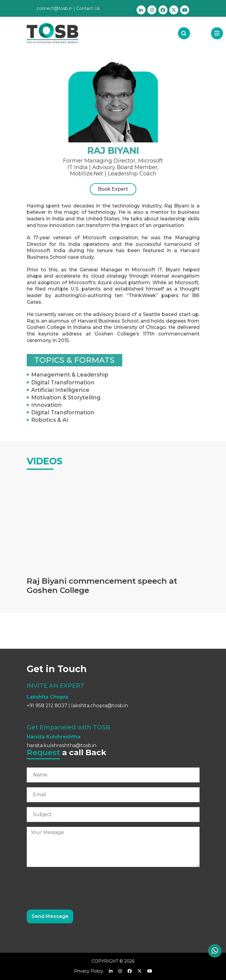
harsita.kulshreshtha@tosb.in (62, 745)
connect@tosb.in (54, 8)
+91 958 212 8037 (47, 706)
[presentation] (72, 883)
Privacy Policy (89, 971)
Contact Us (88, 8)
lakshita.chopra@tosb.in (99, 706)
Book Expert (113, 189)
